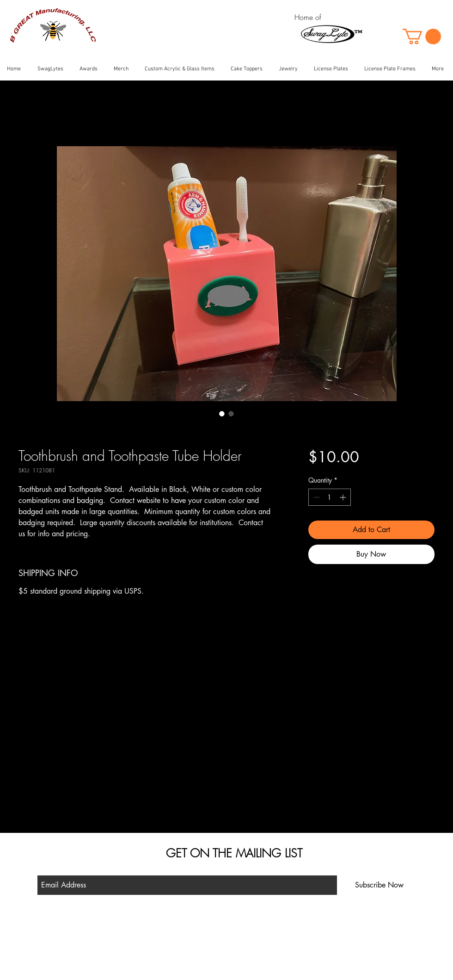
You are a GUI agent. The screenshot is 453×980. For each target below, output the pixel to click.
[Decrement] (315, 497)
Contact (141, 952)
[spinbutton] (330, 497)
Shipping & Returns (155, 940)
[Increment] (344, 497)
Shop (137, 927)
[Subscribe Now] (379, 885)
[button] (422, 37)
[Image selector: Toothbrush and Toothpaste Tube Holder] (222, 414)
